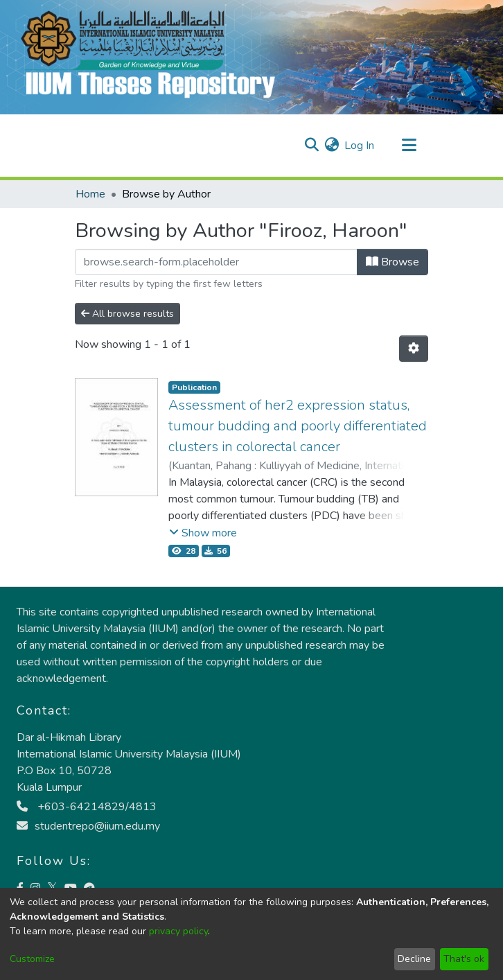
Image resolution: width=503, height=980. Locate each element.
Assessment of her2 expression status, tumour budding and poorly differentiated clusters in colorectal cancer (298, 426)
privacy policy (178, 931)
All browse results (127, 314)
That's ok (464, 959)
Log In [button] (360, 146)
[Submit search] (311, 146)
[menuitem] (332, 146)
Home (90, 194)
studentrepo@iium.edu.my (88, 826)
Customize (32, 959)
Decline (414, 959)
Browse (392, 262)
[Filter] (216, 262)
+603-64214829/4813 (87, 807)
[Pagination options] (414, 349)
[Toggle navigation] (409, 146)
